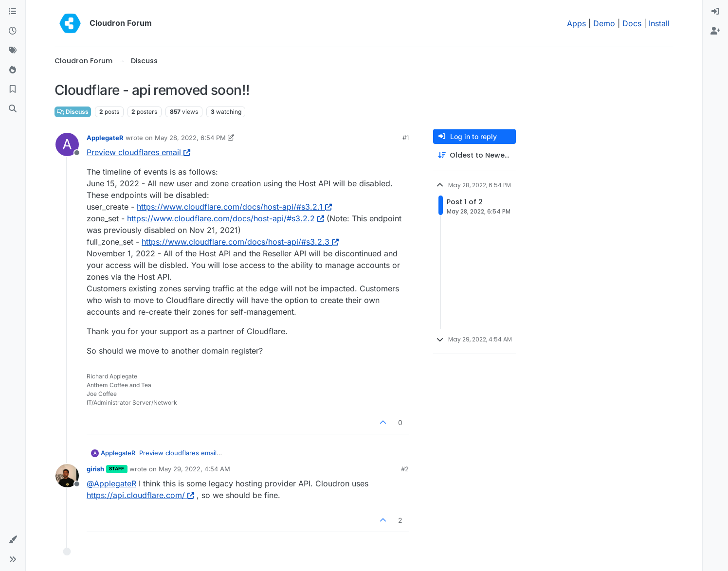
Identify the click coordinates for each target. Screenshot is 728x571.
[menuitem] (715, 12)
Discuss (73, 112)
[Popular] (13, 70)
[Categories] (13, 12)
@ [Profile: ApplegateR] (111, 483)
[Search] (13, 109)
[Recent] (13, 31)
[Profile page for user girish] (67, 476)
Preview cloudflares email (138, 152)
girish (95, 469)
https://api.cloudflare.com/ (140, 495)
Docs (632, 23)
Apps (576, 23)
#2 (405, 469)
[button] (13, 540)
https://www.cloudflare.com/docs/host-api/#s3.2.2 (226, 218)
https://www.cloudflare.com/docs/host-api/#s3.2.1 (234, 207)
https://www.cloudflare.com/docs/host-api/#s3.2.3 (240, 242)
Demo (604, 23)
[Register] (715, 31)
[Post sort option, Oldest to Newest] (474, 155)
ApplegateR (105, 138)
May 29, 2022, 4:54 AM (194, 469)
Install (659, 23)
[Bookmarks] (13, 89)
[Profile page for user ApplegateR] (67, 144)
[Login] (715, 12)
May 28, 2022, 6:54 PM (190, 138)
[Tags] (13, 51)
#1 (406, 138)
